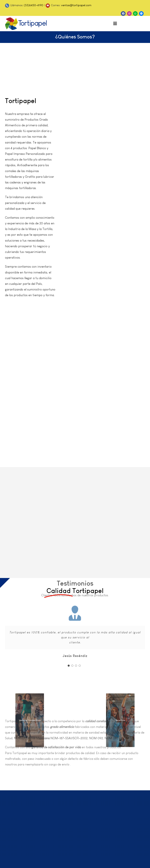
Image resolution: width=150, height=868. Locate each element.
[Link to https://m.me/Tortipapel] (141, 14)
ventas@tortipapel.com (76, 5)
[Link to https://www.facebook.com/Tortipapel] (123, 14)
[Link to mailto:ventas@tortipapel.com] (48, 6)
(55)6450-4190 (34, 5)
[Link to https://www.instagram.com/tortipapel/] (129, 14)
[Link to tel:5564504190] (7, 6)
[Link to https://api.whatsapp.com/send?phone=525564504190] (135, 14)
